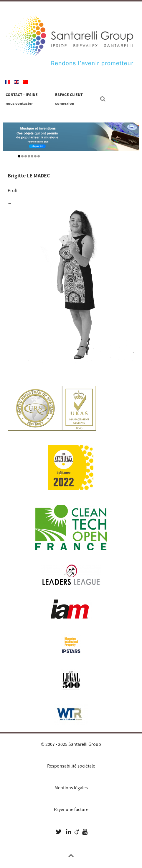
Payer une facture (71, 810)
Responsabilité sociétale (71, 766)
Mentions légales (71, 788)
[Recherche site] (104, 99)
